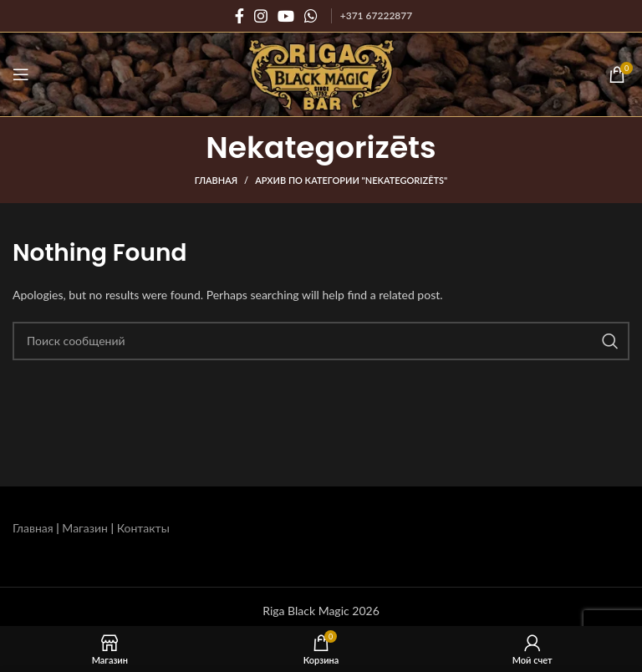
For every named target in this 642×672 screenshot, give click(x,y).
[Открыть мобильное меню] (21, 74)
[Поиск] (321, 341)
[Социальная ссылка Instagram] (261, 16)
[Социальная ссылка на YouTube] (286, 16)
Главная (216, 180)
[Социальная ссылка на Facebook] (239, 16)
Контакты (143, 528)
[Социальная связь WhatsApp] (311, 16)
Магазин (85, 528)
